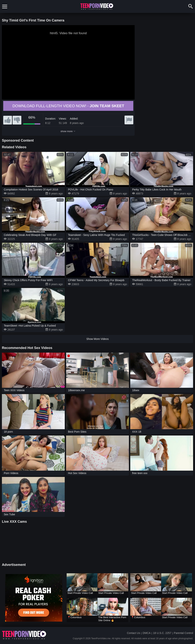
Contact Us (133, 633)
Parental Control (183, 633)
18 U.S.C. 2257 (162, 633)
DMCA (147, 633)
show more (68, 131)
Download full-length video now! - (68, 106)
